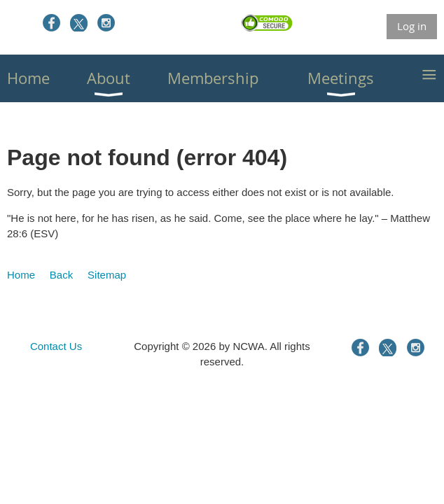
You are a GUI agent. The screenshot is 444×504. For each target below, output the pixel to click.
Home (21, 275)
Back (61, 275)
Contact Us (56, 346)
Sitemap (107, 275)
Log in (412, 26)
